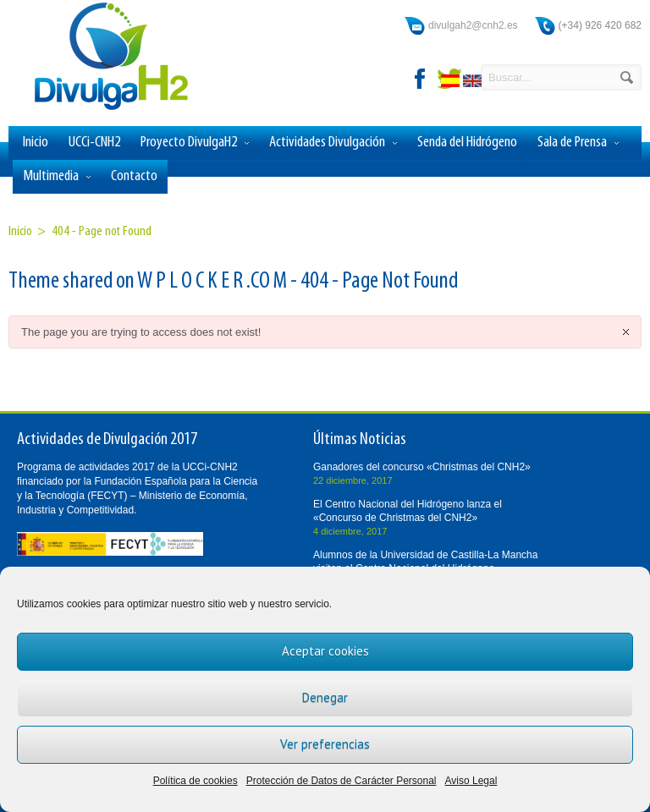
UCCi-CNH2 (94, 143)
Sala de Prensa (578, 143)
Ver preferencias (325, 744)
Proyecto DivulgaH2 (195, 143)
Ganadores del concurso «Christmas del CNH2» (422, 467)
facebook (421, 79)
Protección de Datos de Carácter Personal (342, 781)
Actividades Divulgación (333, 143)
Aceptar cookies (325, 651)
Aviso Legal (471, 781)
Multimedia (57, 177)
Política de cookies (196, 781)
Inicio (36, 143)
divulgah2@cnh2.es (473, 25)
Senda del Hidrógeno (467, 143)
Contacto (134, 176)
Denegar (325, 697)
